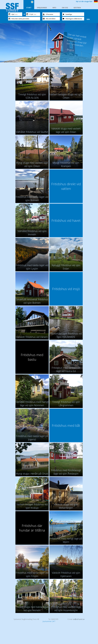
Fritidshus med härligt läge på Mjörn (66, 540)
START (29, 8)
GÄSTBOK (77, 8)
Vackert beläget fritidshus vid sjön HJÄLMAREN (66, 335)
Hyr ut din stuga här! (84, 1)
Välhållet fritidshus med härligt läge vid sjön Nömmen (32, 403)
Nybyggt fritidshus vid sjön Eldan (66, 267)
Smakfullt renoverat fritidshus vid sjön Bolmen (32, 301)
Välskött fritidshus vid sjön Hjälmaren (66, 574)
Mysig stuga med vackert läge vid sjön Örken (32, 164)
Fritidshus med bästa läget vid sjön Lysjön (32, 267)
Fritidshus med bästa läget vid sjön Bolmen (32, 198)
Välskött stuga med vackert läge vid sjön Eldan (66, 130)
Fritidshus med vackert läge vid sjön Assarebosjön (66, 608)
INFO (54, 8)
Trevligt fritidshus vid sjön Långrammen (66, 403)
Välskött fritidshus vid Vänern (32, 337)
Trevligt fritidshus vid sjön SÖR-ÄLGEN (32, 96)
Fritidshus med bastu (32, 357)
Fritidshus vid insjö (66, 289)
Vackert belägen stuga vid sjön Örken (66, 96)
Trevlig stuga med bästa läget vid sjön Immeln (32, 608)
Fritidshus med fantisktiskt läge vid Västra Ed (66, 369)
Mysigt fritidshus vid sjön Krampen (66, 164)
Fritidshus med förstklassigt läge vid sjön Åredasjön (66, 472)
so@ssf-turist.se (79, 619)
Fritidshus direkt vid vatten (66, 186)
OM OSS (65, 8)
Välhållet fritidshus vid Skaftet (32, 132)
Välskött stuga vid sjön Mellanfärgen (66, 506)
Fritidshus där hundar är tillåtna (32, 528)
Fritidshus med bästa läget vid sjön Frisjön (32, 574)
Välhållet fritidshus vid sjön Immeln (32, 233)
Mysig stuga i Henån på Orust (32, 474)
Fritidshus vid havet (66, 220)
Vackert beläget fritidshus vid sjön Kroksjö (32, 506)
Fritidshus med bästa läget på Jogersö (32, 438)
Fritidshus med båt (66, 425)
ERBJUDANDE (42, 8)
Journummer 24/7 (49, 621)
